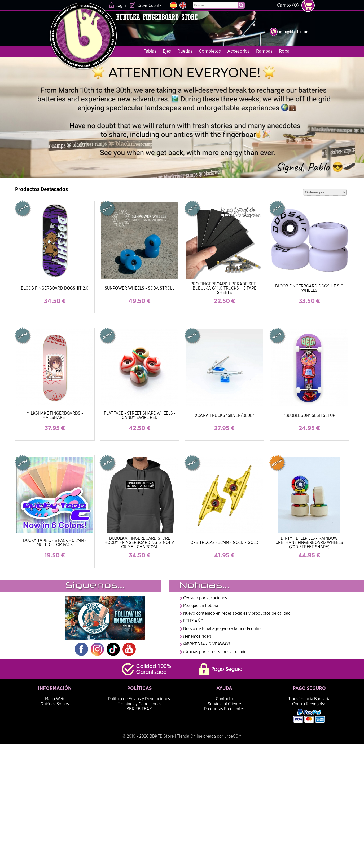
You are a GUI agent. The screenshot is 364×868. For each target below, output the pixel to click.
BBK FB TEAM (139, 709)
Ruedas (185, 51)
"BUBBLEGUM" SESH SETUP (309, 415)
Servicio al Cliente (224, 704)
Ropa (284, 51)
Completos (210, 51)
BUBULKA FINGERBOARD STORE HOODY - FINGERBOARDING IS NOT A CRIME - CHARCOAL (140, 543)
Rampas (264, 51)
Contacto (224, 699)
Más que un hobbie (201, 606)
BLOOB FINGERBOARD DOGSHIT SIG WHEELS (309, 288)
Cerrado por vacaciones (205, 598)
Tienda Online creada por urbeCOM (209, 736)
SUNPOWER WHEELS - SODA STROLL (140, 288)
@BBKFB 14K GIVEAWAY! (207, 644)
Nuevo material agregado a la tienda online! (223, 629)
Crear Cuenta (150, 6)
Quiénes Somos (55, 704)
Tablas (150, 51)
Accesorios (238, 51)
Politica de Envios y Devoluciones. (140, 699)
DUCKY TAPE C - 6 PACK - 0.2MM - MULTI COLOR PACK (55, 543)
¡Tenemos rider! (197, 636)
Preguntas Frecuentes (224, 709)
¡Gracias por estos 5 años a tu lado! (215, 652)
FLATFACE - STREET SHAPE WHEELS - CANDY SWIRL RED (140, 415)
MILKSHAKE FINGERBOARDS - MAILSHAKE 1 (55, 415)
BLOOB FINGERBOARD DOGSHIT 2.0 (55, 288)
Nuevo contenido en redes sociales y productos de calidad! (237, 613)
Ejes (167, 51)
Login (121, 6)
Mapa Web (55, 699)
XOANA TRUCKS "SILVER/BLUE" (224, 415)
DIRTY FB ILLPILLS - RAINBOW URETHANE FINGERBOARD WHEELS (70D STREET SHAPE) (309, 543)
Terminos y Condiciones (140, 704)
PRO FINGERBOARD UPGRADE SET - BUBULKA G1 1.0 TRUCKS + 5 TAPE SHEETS (225, 288)
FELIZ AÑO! (194, 621)
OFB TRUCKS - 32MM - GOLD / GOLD (224, 543)
